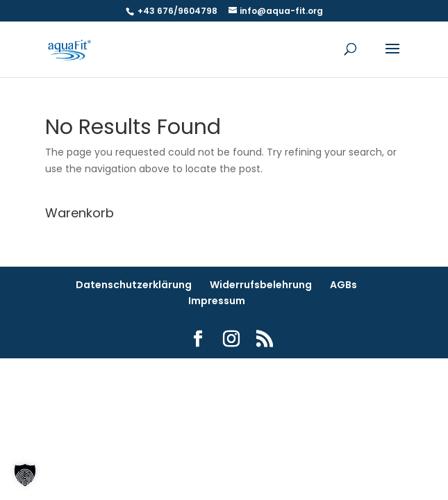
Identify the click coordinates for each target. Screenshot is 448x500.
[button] (25, 475)
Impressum (217, 301)
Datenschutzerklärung (134, 285)
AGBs (343, 285)
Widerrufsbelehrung (261, 285)
